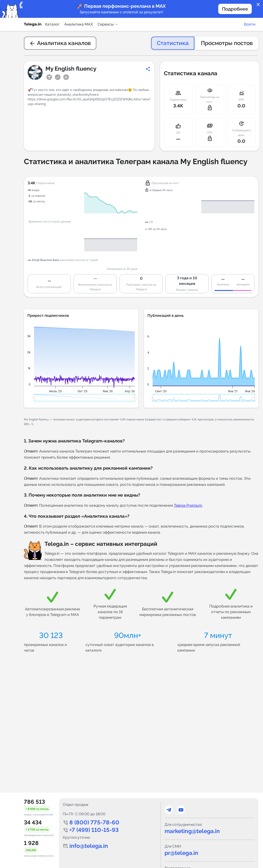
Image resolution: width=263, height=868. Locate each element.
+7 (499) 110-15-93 (94, 830)
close (258, 5)
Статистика (173, 43)
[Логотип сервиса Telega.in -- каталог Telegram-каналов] (33, 24)
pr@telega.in (181, 853)
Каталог (52, 24)
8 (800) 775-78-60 (94, 822)
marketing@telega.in (192, 831)
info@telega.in (89, 846)
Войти (250, 24)
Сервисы (108, 24)
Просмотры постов (227, 43)
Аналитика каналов (60, 43)
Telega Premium (188, 505)
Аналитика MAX (79, 24)
